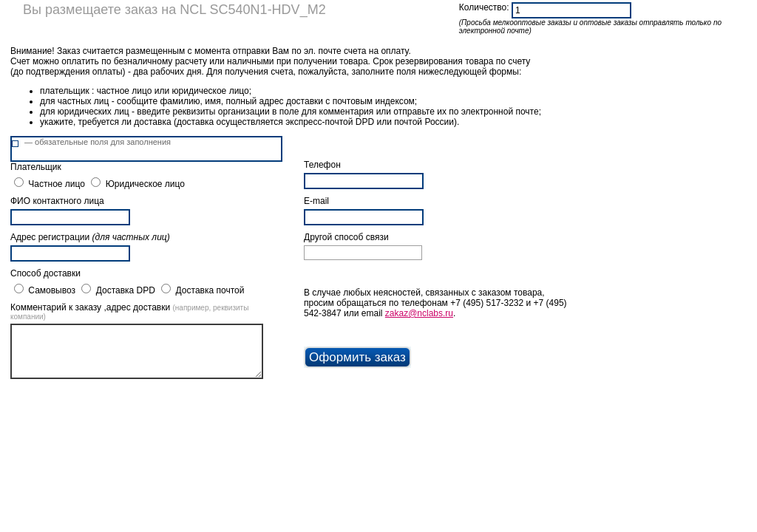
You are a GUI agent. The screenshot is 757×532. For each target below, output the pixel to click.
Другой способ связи (346, 237)
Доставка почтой (210, 290)
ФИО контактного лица (57, 201)
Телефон (322, 165)
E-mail (316, 201)
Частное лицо (57, 184)
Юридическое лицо (145, 184)
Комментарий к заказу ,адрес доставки (129, 311)
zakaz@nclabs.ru (419, 313)
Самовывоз (52, 290)
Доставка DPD (126, 290)
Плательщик (36, 167)
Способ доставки (45, 273)
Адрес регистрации (90, 237)
